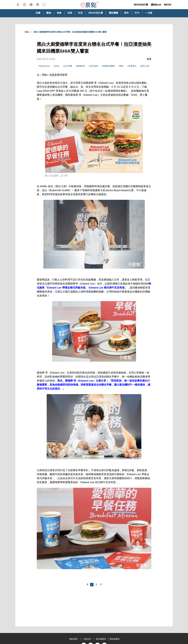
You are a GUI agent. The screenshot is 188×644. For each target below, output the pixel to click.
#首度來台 (132, 66)
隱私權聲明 (115, 639)
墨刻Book (156, 5)
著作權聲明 (101, 639)
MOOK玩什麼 (141, 5)
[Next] (101, 584)
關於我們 (74, 639)
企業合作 (87, 639)
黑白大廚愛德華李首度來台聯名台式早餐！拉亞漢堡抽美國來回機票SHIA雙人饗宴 (70, 32)
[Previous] (87, 584)
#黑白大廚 (145, 66)
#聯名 (121, 66)
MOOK (168, 5)
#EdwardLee (44, 66)
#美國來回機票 (108, 66)
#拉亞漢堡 (93, 66)
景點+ (27, 32)
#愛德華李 (80, 66)
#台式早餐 (68, 66)
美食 (149, 59)
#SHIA (56, 66)
